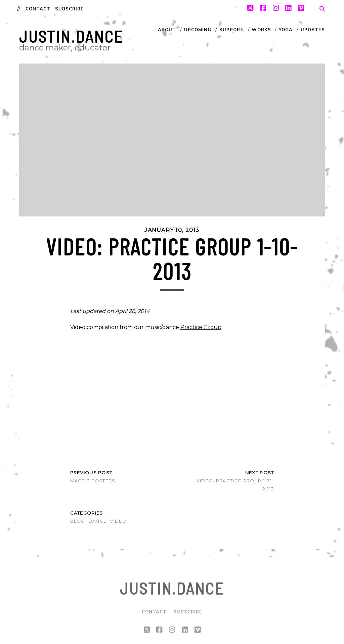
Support (232, 30)
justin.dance (71, 36)
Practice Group (201, 327)
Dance (97, 521)
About (167, 30)
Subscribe (69, 9)
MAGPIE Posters (93, 481)
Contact (38, 9)
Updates (313, 30)
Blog (78, 521)
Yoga (286, 30)
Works (261, 30)
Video (118, 521)
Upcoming (198, 30)
